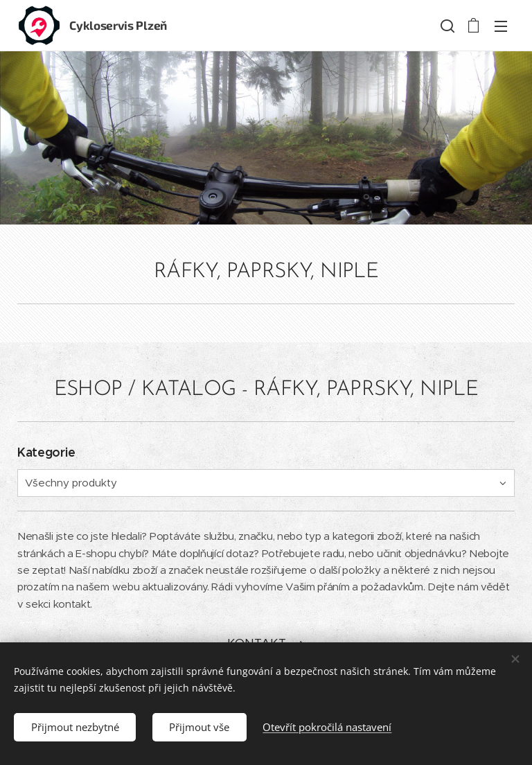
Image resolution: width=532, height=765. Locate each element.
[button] (446, 26)
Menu (501, 26)
